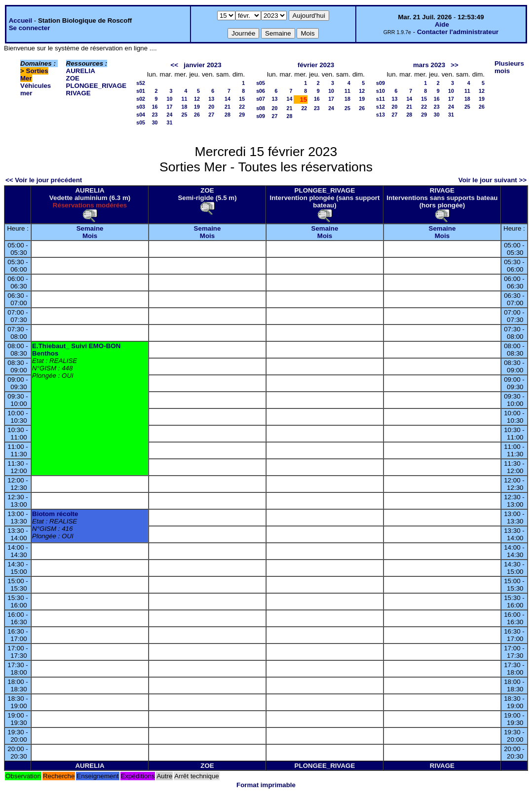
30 (155, 122)
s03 (141, 107)
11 (185, 99)
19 (197, 107)
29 (242, 115)
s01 (141, 91)
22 (242, 107)
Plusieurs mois (509, 67)
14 (228, 99)
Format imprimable (266, 785)
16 (155, 107)
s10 (380, 91)
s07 (261, 99)
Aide (442, 24)
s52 (141, 83)
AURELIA (81, 71)
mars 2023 (429, 65)
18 (185, 107)
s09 (261, 116)
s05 (141, 122)
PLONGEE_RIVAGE (96, 86)
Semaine (90, 228)
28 (228, 115)
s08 (261, 108)
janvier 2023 (202, 65)
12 (197, 99)
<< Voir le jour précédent (44, 180)
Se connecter (30, 28)
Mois (90, 236)
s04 (141, 115)
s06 (261, 91)
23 (155, 115)
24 (170, 115)
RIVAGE (78, 93)
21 (228, 107)
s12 (380, 107)
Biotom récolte (55, 514)
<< (175, 65)
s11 (380, 99)
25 (185, 115)
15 (242, 99)
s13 (380, 115)
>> (455, 65)
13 (211, 99)
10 (170, 99)
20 (211, 107)
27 (211, 115)
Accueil (20, 20)
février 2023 (316, 65)
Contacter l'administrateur (458, 32)
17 (170, 107)
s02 (141, 99)
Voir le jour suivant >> (493, 180)
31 (170, 122)
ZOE (73, 78)
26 (197, 115)
